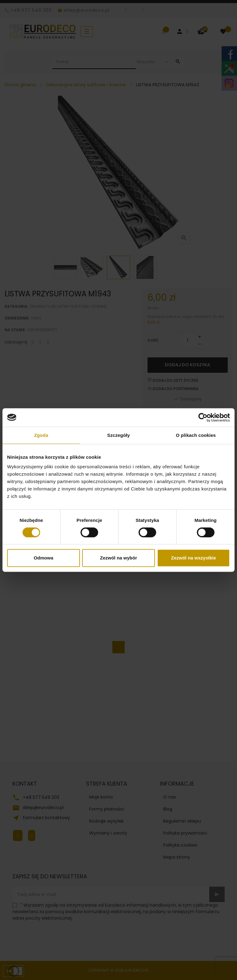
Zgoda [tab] (41, 435)
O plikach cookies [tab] (196, 435)
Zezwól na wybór (118, 558)
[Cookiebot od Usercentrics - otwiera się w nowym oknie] (203, 417)
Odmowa (43, 558)
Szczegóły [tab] (118, 435)
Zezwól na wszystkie (193, 558)
